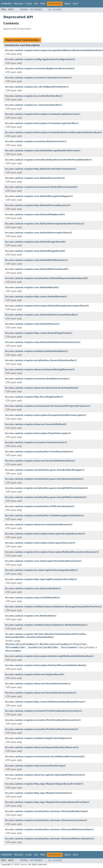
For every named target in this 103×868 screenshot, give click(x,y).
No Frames (36, 9)
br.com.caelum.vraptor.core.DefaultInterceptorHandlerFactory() (45, 224)
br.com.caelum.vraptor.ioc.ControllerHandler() (34, 96)
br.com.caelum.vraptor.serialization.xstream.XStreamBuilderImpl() (47, 811)
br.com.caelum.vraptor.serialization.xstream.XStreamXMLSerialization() (50, 839)
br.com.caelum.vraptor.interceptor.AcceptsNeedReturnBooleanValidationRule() (54, 50)
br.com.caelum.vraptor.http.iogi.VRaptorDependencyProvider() (44, 784)
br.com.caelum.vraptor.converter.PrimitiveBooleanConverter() (44, 711)
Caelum (23, 864)
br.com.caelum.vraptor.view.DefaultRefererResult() (37, 269)
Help (75, 4)
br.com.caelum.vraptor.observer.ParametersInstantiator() (41, 693)
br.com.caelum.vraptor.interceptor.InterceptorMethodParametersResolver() (52, 552)
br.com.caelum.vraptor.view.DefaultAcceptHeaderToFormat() (43, 151)
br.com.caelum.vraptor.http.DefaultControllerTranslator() (41, 169)
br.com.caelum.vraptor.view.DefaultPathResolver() (37, 260)
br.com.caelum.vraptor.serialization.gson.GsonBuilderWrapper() (45, 470)
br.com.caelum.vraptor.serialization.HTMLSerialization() (40, 506)
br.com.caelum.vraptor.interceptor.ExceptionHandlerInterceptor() (46, 415)
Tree (43, 4)
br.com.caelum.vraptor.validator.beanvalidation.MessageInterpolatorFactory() (54, 607)
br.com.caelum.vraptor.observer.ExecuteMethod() (36, 424)
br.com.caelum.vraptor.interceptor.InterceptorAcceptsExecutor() (45, 534)
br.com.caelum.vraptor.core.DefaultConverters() (35, 178)
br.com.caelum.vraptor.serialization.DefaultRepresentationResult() (47, 278)
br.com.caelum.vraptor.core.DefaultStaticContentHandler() (42, 315)
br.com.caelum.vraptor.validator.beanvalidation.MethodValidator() (46, 625)
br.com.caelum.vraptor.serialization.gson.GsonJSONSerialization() (46, 497)
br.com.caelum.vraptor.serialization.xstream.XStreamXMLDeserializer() (49, 829)
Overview (6, 4)
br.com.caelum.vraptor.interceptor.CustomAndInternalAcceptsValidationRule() (54, 132)
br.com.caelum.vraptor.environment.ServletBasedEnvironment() (45, 756)
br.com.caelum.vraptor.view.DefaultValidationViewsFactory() (43, 342)
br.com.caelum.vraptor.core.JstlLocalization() (33, 588)
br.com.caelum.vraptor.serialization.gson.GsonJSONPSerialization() (47, 488)
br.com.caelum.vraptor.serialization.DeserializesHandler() (41, 360)
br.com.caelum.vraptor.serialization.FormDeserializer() (39, 452)
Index (68, 4)
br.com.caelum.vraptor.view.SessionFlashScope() (36, 766)
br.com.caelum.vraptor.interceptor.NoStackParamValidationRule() (46, 665)
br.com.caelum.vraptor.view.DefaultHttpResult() (35, 214)
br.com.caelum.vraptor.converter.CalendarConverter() (38, 78)
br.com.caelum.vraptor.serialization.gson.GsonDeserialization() (44, 479)
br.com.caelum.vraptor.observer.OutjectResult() (35, 674)
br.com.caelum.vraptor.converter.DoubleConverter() (37, 379)
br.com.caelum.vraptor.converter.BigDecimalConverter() (40, 68)
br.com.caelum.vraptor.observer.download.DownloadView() (42, 388)
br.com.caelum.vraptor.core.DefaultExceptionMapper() (39, 196)
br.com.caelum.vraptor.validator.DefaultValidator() (37, 351)
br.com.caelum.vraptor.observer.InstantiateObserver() (39, 524)
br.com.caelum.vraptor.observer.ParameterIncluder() (38, 684)
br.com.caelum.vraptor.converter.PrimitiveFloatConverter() (42, 729)
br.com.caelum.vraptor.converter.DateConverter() (36, 141)
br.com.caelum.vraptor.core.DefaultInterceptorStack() (39, 233)
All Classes (55, 9)
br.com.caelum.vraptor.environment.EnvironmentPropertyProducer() (48, 406)
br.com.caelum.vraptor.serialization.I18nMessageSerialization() (44, 515)
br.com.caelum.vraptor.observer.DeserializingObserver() (40, 369)
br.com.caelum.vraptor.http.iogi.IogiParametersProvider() (41, 579)
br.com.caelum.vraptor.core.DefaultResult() (32, 287)
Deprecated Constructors (17, 29)
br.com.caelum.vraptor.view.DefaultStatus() (32, 324)
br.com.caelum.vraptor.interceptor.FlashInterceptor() (38, 433)
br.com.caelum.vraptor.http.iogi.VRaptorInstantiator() (39, 793)
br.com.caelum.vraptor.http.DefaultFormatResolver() (38, 205)
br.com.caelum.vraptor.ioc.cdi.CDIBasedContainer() (37, 87)
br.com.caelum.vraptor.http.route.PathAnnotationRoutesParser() (45, 702)
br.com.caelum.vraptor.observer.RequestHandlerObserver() (42, 747)
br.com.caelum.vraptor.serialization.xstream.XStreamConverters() (46, 820)
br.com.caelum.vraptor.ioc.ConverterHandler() (34, 105)
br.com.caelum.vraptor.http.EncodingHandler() (34, 397)
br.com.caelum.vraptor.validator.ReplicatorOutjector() (39, 738)
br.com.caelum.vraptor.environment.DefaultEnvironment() (41, 187)
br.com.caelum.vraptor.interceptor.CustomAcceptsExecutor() (43, 114)
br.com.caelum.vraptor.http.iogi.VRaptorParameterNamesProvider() (47, 802)
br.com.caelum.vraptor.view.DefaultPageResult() (35, 251)
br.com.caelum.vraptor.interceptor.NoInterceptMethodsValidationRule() (50, 656)
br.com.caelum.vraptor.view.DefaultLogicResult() (36, 242)
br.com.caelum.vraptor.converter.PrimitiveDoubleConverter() (43, 720)
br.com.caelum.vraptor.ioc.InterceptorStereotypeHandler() (42, 570)
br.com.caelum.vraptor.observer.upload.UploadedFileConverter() (45, 775)
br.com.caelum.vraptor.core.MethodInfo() (31, 616)
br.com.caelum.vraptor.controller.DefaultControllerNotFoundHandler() (49, 160)
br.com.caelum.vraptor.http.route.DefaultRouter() (36, 297)
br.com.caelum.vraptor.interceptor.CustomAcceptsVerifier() (42, 123)
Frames (24, 9)
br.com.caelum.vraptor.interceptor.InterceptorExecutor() (40, 543)
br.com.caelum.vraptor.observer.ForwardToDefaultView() (40, 461)
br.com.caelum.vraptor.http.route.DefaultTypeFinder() (39, 333)
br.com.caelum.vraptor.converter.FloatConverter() (36, 442)
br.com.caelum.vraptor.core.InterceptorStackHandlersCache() (43, 561)
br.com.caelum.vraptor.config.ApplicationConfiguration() (40, 59)
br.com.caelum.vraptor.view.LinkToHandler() (33, 598)
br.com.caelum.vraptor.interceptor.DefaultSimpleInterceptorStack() (47, 306)
